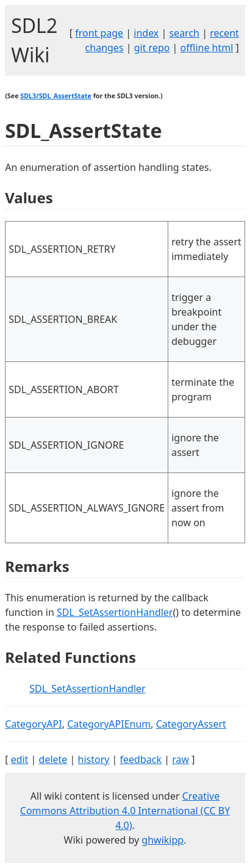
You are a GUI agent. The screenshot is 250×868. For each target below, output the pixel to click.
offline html (207, 48)
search (184, 33)
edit (20, 759)
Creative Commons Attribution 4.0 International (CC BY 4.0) (125, 811)
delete (53, 759)
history (94, 759)
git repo (152, 48)
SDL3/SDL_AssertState (56, 96)
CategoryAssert (191, 724)
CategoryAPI (34, 724)
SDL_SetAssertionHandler (115, 612)
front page (99, 33)
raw (180, 759)
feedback (141, 759)
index (146, 33)
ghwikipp (162, 840)
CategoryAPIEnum (109, 724)
